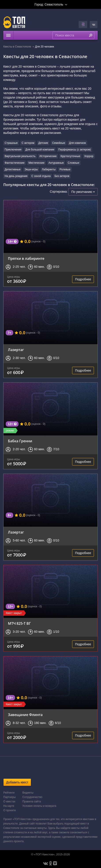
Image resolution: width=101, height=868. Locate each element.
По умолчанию (83, 192)
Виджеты (28, 793)
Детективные (13, 169)
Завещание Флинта (25, 715)
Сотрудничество (32, 797)
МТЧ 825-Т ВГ (19, 623)
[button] (94, 25)
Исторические (48, 156)
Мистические (36, 163)
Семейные (59, 143)
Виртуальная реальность (20, 156)
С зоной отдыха (41, 176)
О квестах (9, 802)
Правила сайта (32, 802)
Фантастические (15, 163)
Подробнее (83, 279)
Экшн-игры (31, 169)
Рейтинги (9, 793)
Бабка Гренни (20, 441)
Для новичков (77, 143)
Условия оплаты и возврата (39, 806)
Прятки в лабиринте (26, 258)
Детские (43, 143)
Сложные (73, 163)
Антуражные (56, 163)
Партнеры (9, 797)
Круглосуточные (70, 156)
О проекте (10, 810)
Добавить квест (17, 782)
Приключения (13, 150)
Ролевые (65, 169)
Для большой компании (40, 150)
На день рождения (16, 176)
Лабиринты (49, 169)
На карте (9, 806)
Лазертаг (16, 350)
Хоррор (89, 156)
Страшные (11, 143)
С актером (28, 143)
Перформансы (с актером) (75, 150)
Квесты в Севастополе (17, 47)
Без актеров (62, 176)
